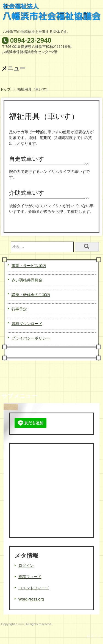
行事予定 (19, 309)
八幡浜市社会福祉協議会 (52, 15)
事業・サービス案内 (29, 266)
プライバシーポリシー (31, 338)
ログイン (26, 565)
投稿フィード (30, 577)
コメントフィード (34, 588)
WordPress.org (31, 599)
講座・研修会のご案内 (31, 295)
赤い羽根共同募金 (27, 280)
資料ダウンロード (27, 324)
